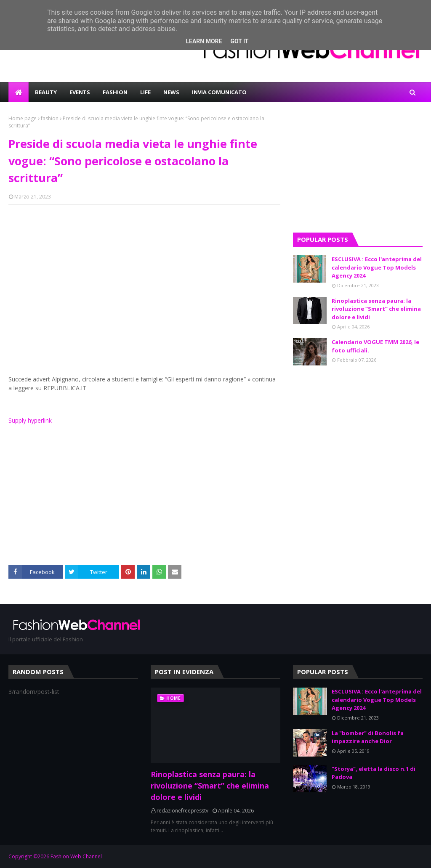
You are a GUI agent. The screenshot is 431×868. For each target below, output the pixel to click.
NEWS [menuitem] (171, 92)
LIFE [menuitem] (145, 92)
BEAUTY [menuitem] (46, 92)
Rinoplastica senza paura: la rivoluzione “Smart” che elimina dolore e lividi (376, 309)
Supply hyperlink (30, 420)
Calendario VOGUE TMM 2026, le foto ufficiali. (375, 346)
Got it (239, 41)
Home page (23, 118)
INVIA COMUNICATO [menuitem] (219, 92)
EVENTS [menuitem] (80, 92)
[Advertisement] (144, 272)
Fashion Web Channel (76, 856)
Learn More (204, 41)
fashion (50, 118)
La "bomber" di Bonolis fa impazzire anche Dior (368, 737)
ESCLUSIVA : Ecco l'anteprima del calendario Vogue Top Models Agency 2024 (377, 267)
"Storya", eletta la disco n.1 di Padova (374, 773)
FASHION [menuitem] (115, 92)
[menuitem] (19, 92)
